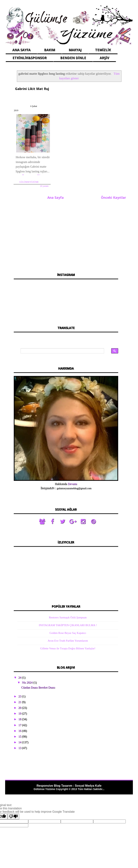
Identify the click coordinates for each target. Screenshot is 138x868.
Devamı (72, 476)
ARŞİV (104, 58)
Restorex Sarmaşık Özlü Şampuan (68, 609)
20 (20, 700)
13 (20, 740)
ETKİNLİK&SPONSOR (30, 58)
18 (20, 711)
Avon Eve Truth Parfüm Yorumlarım (68, 633)
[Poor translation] (13, 809)
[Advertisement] (66, 226)
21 (20, 694)
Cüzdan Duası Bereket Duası (38, 679)
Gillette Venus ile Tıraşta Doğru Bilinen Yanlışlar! (68, 640)
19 (20, 705)
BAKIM (50, 50)
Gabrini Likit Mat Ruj (30, 88)
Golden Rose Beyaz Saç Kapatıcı (68, 625)
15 (20, 728)
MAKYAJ (75, 50)
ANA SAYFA (21, 50)
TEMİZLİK (103, 50)
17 (20, 717)
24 (20, 669)
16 (20, 723)
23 (20, 688)
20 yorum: (42, 179)
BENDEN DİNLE (73, 58)
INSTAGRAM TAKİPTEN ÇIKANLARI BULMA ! (68, 617)
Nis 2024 (28, 675)
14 (20, 734)
